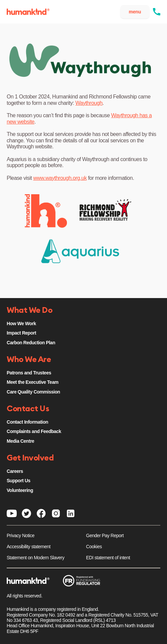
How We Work (21, 324)
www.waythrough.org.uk (60, 178)
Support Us (19, 481)
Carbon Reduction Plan (31, 343)
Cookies (94, 547)
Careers (15, 471)
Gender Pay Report (105, 535)
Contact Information (27, 422)
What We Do (29, 310)
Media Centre (20, 441)
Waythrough (89, 103)
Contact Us (28, 409)
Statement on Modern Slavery (35, 558)
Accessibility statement (29, 547)
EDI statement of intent (108, 558)
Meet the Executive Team (32, 382)
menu (135, 12)
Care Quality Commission (33, 392)
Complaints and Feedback (34, 431)
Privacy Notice (21, 535)
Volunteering (20, 490)
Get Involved (30, 458)
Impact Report (21, 333)
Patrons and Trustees (29, 373)
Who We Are (29, 360)
